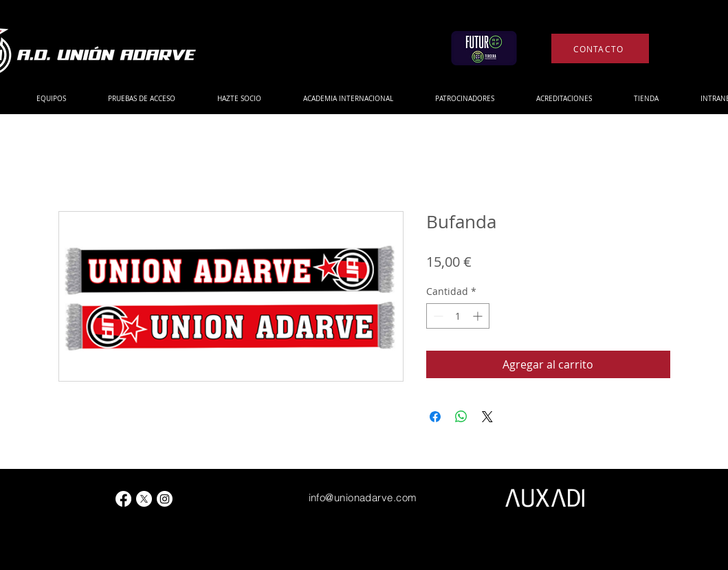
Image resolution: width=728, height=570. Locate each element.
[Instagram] (165, 499)
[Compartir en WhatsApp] (461, 417)
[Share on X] (487, 417)
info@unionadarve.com (363, 497)
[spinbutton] (458, 316)
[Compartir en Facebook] (435, 417)
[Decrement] (437, 316)
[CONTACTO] (600, 48)
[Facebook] (123, 499)
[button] (51, 99)
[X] (144, 499)
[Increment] (479, 316)
